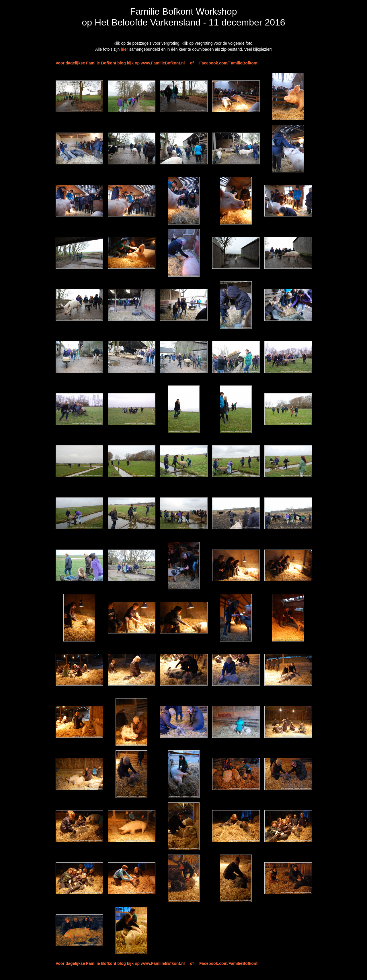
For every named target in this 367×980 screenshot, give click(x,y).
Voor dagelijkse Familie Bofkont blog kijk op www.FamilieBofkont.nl (120, 63)
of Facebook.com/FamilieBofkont (224, 63)
